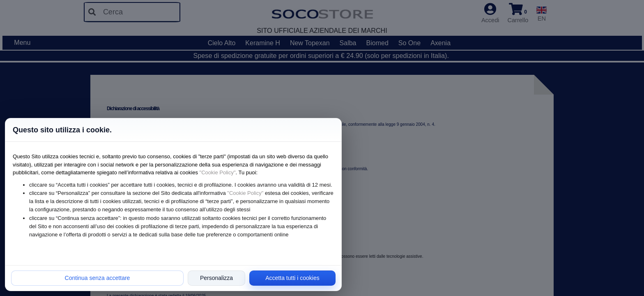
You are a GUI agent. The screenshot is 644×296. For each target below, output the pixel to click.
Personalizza (216, 278)
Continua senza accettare (98, 278)
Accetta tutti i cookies (292, 278)
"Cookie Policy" (218, 172)
